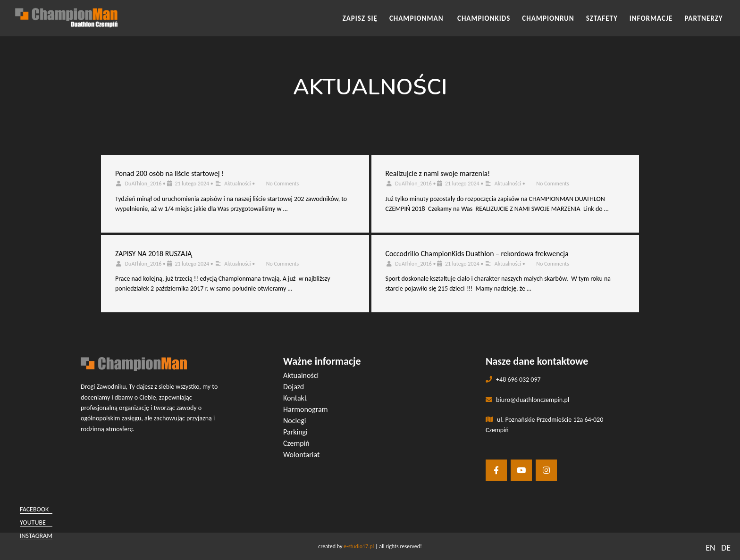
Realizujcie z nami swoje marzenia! (438, 173)
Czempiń (296, 443)
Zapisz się (360, 18)
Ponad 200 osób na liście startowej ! (169, 173)
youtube (33, 522)
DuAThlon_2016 (143, 184)
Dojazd (294, 387)
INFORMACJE (651, 18)
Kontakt (295, 398)
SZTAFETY (602, 18)
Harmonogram (306, 409)
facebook (34, 509)
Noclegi (294, 421)
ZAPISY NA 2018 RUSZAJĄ (153, 254)
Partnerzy (703, 18)
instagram (36, 536)
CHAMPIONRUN (548, 18)
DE (726, 548)
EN (710, 548)
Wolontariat (301, 455)
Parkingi (295, 432)
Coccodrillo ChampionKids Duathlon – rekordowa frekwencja (477, 254)
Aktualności (237, 184)
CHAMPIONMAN (417, 18)
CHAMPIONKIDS (484, 18)
